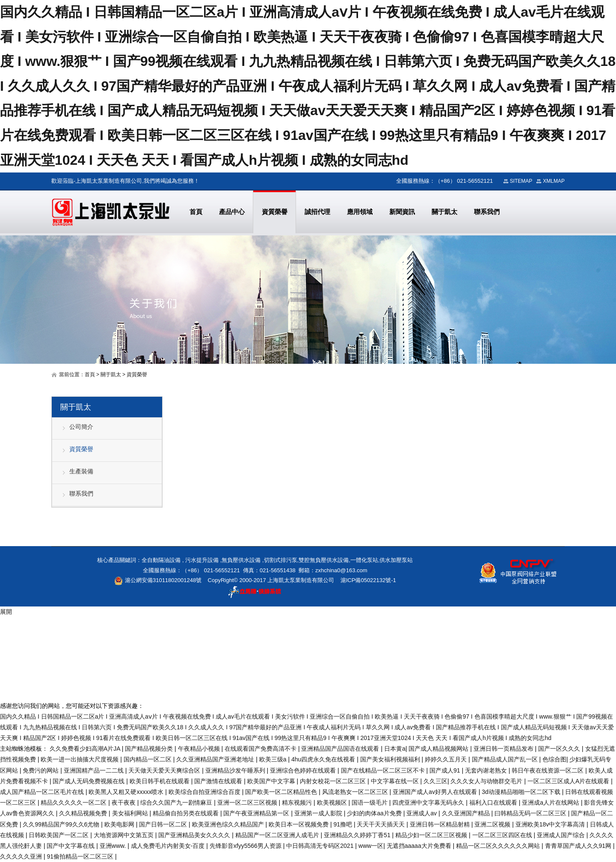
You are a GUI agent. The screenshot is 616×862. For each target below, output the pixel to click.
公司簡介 (81, 427)
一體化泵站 (364, 560)
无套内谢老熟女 (487, 770)
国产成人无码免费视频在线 (89, 781)
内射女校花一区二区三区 (334, 781)
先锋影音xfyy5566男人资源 (246, 846)
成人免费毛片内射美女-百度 (169, 846)
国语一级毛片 (370, 803)
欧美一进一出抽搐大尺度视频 (80, 759)
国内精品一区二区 (148, 759)
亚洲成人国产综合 (562, 835)
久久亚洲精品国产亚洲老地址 (216, 759)
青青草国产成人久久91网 (579, 846)
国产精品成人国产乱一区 (506, 759)
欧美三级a (274, 759)
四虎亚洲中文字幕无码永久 (429, 803)
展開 (6, 612)
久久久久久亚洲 (22, 856)
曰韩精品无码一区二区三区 (531, 813)
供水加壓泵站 (396, 560)
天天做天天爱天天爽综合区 (165, 770)
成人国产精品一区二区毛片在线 (43, 792)
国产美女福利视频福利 (391, 759)
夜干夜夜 (124, 803)
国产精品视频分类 (150, 749)
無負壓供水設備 (241, 560)
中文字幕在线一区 (396, 781)
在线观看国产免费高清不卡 (261, 749)
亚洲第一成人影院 (319, 813)
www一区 (371, 846)
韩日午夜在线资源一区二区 (548, 770)
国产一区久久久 (560, 749)
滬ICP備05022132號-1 (368, 580)
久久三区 (435, 781)
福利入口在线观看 (494, 803)
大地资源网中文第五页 (124, 835)
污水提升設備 (202, 560)
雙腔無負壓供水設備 (324, 560)
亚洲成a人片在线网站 (551, 803)
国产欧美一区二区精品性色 (282, 792)
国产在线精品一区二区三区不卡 (384, 770)
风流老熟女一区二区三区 (356, 792)
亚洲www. (114, 846)
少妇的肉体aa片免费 (375, 813)
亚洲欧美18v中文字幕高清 (551, 824)
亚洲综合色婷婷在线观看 (304, 770)
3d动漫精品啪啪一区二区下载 (522, 792)
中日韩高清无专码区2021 (321, 846)
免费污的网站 (41, 770)
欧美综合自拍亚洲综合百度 (205, 792)
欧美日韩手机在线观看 (160, 781)
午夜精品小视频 (200, 749)
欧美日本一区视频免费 (299, 824)
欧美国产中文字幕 (272, 781)
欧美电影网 (120, 824)
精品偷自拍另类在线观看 (187, 813)
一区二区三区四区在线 (503, 835)
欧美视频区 (333, 803)
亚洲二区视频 (493, 824)
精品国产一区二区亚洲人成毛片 (278, 835)
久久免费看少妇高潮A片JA (86, 749)
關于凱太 (111, 375)
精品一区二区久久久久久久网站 (499, 846)
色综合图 (554, 759)
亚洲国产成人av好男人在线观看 (436, 792)
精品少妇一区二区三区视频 (432, 835)
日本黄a (395, 749)
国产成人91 (446, 770)
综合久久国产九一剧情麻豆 (177, 803)
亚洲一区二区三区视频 (248, 803)
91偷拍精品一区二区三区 (81, 856)
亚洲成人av (422, 813)
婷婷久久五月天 (447, 759)
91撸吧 (343, 824)
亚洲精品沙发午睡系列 (236, 770)
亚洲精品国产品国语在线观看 (341, 749)
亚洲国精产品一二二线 (95, 770)
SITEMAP (521, 181)
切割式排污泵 (281, 560)
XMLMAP (554, 181)
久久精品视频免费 (84, 813)
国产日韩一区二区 (164, 824)
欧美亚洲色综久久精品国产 (229, 824)
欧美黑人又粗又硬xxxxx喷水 (127, 792)
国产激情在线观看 (219, 781)
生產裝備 (81, 471)
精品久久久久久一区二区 (74, 803)
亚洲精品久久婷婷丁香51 (358, 835)
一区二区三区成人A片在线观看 (569, 781)
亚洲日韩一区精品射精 (441, 824)
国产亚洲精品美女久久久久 (195, 835)
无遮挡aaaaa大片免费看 (420, 846)
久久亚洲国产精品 (467, 813)
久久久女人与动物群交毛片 (487, 781)
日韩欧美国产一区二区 (59, 835)
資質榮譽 (81, 449)
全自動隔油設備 (161, 560)
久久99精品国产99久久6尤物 (62, 824)
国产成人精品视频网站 (439, 749)
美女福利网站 (131, 813)
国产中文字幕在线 (71, 846)
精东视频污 (298, 803)
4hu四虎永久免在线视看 (324, 759)
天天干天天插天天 (382, 824)
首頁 (90, 375)
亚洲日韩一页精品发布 (504, 749)
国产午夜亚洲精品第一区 (257, 813)
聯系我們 (81, 493)
